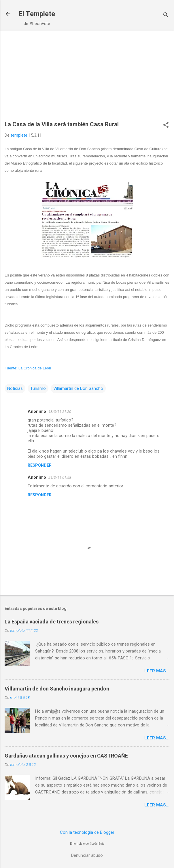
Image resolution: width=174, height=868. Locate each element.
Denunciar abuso (87, 855)
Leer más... (157, 671)
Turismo (38, 388)
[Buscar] (166, 16)
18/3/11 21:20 (60, 412)
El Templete (37, 14)
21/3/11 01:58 (60, 477)
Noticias (15, 388)
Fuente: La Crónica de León (28, 368)
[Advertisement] (87, 78)
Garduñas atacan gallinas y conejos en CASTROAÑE (66, 756)
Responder (40, 465)
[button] (166, 125)
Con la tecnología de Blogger (87, 832)
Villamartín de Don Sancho (78, 388)
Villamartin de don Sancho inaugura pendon (57, 689)
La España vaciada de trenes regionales (52, 622)
